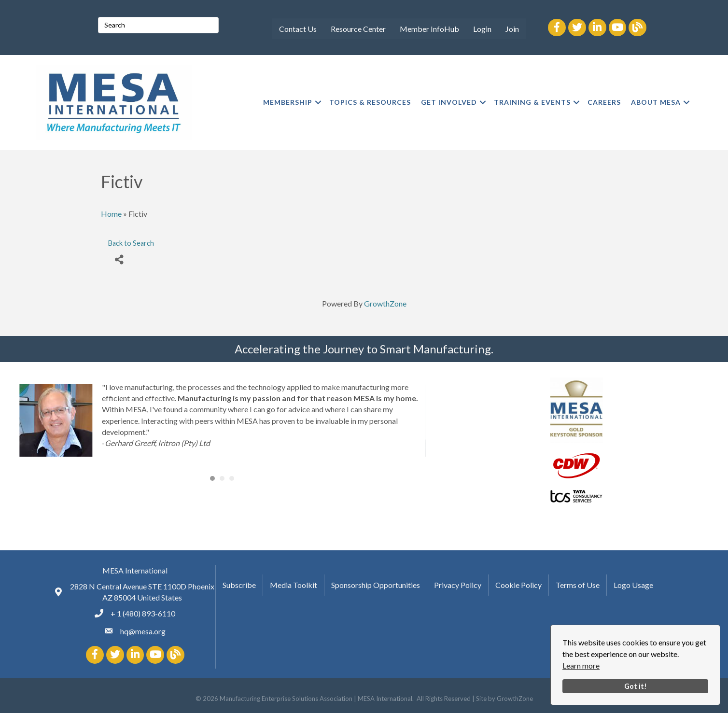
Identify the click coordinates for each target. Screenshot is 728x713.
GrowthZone (385, 303)
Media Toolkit (294, 585)
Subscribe (239, 585)
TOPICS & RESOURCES (370, 102)
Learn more (581, 665)
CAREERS (604, 102)
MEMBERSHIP (288, 102)
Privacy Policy (458, 585)
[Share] (119, 259)
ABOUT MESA (656, 102)
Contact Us (298, 29)
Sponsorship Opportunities (376, 585)
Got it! (636, 686)
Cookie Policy (518, 585)
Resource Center (358, 29)
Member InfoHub (429, 29)
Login (482, 29)
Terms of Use (578, 585)
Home (111, 214)
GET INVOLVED (449, 102)
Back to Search (131, 243)
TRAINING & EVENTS (532, 102)
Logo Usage (633, 585)
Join (512, 29)
